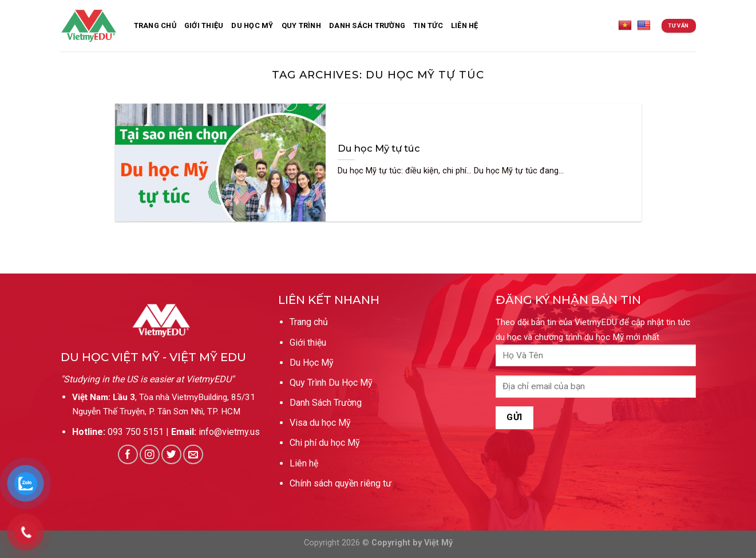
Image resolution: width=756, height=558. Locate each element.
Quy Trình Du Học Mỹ (331, 383)
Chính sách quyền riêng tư (341, 483)
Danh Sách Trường (326, 403)
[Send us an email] (193, 455)
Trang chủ (309, 322)
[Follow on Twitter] (171, 455)
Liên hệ (304, 463)
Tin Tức (428, 25)
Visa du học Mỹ (320, 423)
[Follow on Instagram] (150, 455)
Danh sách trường (367, 25)
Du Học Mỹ (252, 25)
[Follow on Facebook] (128, 455)
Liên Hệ (465, 25)
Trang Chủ (155, 25)
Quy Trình (301, 25)
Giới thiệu (204, 25)
